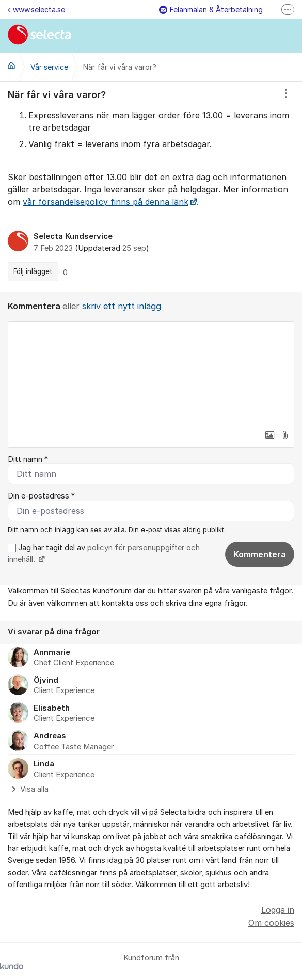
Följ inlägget (33, 271)
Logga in (278, 910)
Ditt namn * (28, 459)
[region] (151, 187)
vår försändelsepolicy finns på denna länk (106, 202)
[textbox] (151, 373)
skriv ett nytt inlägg (122, 306)
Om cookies (271, 923)
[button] (269, 435)
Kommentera (260, 554)
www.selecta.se (36, 10)
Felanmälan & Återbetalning (211, 10)
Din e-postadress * (41, 496)
